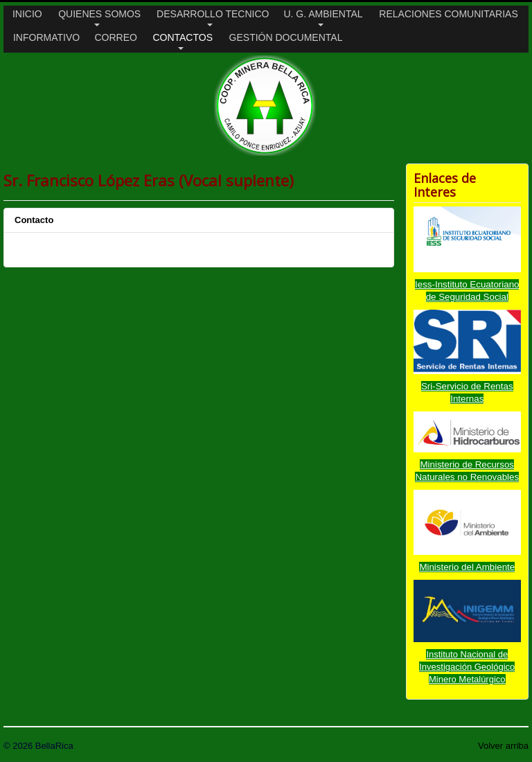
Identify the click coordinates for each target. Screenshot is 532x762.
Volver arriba (503, 746)
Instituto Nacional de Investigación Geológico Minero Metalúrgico (467, 667)
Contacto (34, 220)
